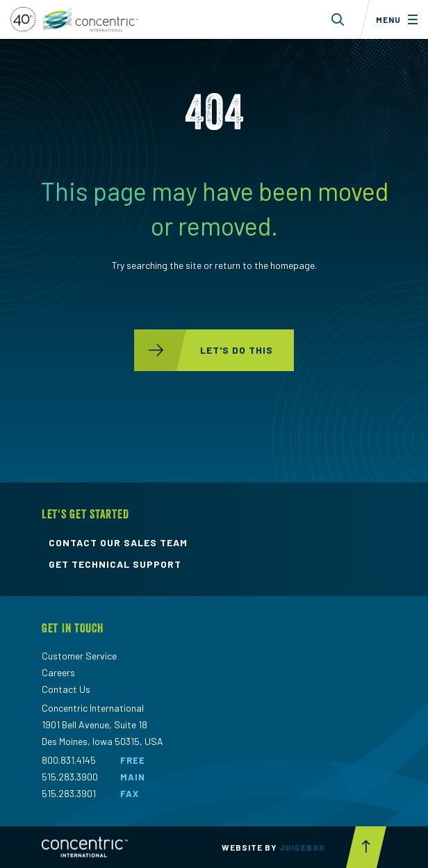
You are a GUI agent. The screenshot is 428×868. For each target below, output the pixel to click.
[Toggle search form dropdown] (338, 19)
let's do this (204, 350)
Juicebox (302, 847)
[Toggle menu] (394, 19)
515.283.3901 (69, 793)
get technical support (115, 564)
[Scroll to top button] (366, 847)
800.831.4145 (69, 760)
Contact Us (66, 689)
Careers (58, 672)
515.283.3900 (70, 777)
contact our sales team (118, 543)
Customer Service (79, 656)
